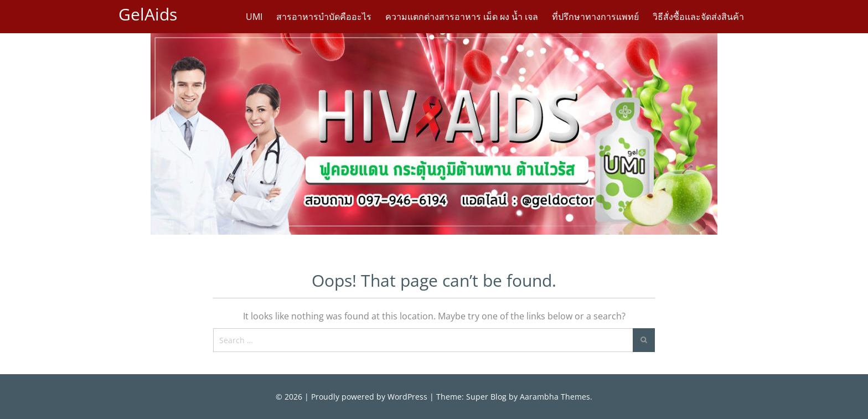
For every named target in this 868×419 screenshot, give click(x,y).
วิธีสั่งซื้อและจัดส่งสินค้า (698, 17)
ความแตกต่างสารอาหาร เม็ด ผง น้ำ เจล (462, 17)
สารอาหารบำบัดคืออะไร (324, 17)
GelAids (148, 14)
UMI (254, 17)
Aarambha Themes (555, 397)
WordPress (407, 397)
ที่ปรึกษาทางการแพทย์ (595, 17)
